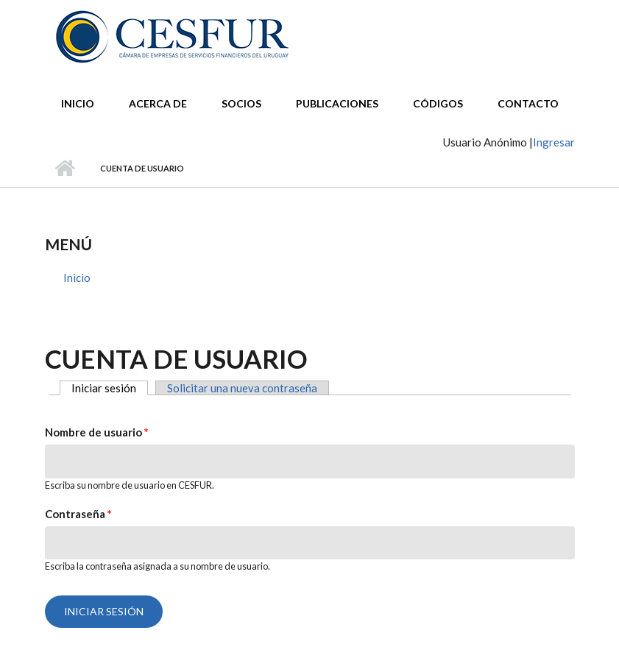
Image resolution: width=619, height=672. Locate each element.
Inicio (78, 103)
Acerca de (158, 103)
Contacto (528, 103)
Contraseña (78, 514)
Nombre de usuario (97, 432)
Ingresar (554, 142)
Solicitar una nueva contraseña (242, 388)
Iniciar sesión (110, 388)
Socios (241, 103)
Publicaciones (337, 103)
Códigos (438, 103)
